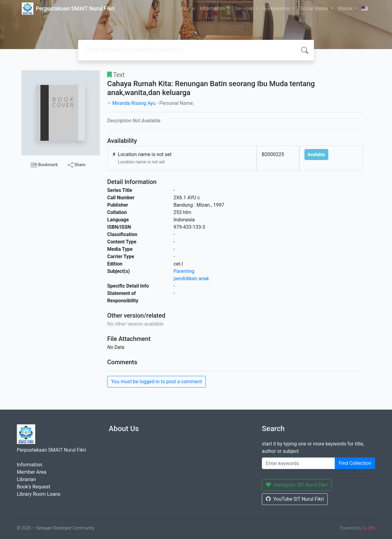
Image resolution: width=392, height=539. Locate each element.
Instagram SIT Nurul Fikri (297, 485)
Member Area (32, 472)
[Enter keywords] (298, 463)
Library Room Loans (39, 494)
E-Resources (277, 8)
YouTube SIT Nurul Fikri (295, 499)
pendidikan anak (191, 279)
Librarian (26, 479)
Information (213, 8)
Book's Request (34, 487)
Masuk (345, 8)
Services (245, 8)
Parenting (184, 271)
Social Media (315, 8)
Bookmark (44, 165)
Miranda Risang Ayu (134, 103)
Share (77, 165)
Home (188, 8)
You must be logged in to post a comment (156, 382)
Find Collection (355, 463)
